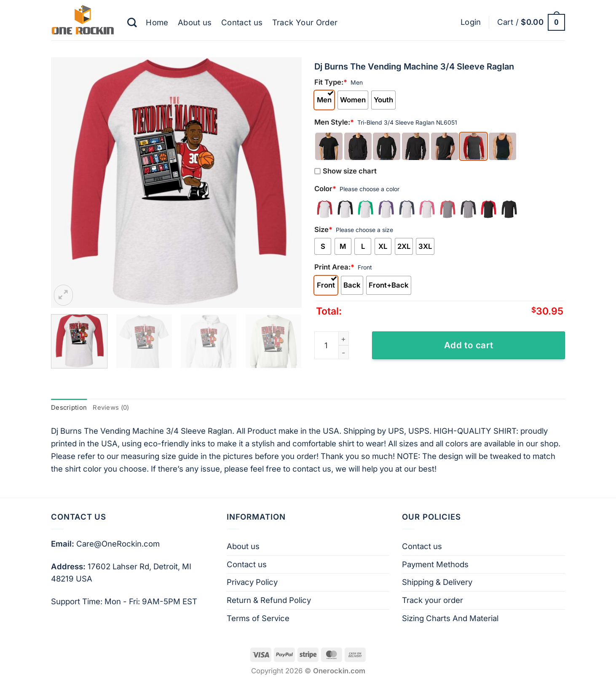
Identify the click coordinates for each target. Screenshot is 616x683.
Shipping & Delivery (437, 582)
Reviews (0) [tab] (111, 408)
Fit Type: (331, 82)
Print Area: (334, 267)
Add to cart (469, 345)
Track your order (433, 600)
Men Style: (334, 122)
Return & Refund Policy (269, 600)
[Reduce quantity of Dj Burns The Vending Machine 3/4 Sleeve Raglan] (344, 352)
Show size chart (345, 171)
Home (157, 22)
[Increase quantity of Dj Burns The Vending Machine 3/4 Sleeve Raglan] (344, 338)
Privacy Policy (252, 582)
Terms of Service (258, 618)
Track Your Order (305, 22)
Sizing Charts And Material (450, 618)
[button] (471, 22)
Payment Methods (435, 564)
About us (195, 22)
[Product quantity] (332, 345)
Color (325, 189)
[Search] (132, 23)
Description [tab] (69, 408)
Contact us (242, 22)
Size (323, 229)
